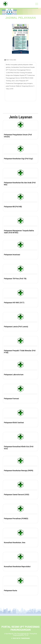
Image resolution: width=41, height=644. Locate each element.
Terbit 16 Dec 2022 (10, 60)
